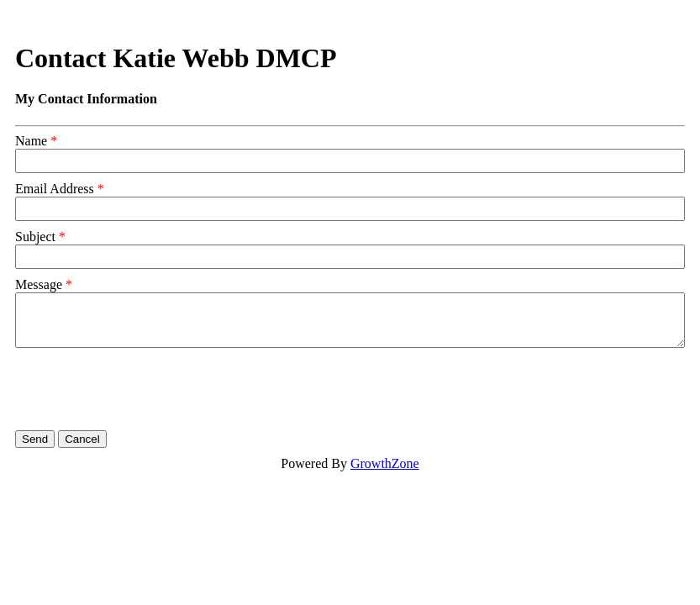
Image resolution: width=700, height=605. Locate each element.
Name (31, 141)
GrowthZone (385, 463)
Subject (35, 237)
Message (39, 284)
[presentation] (143, 389)
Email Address (55, 189)
